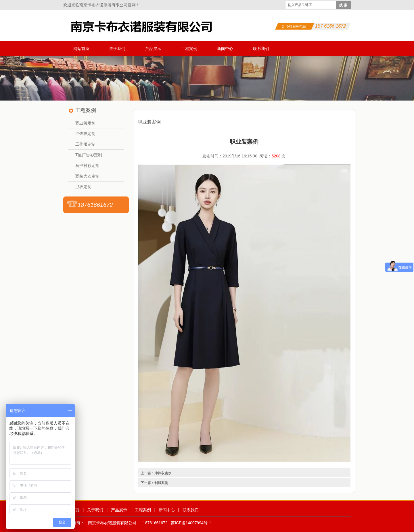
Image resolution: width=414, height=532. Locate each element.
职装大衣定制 (87, 176)
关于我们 (117, 49)
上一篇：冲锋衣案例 (156, 473)
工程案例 (189, 49)
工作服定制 (85, 144)
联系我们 (261, 49)
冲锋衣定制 (85, 134)
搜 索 (343, 5)
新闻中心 (225, 49)
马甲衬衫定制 (87, 165)
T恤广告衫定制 (89, 155)
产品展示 (153, 49)
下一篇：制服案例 (154, 483)
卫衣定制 (83, 187)
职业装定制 (85, 123)
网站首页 (81, 49)
